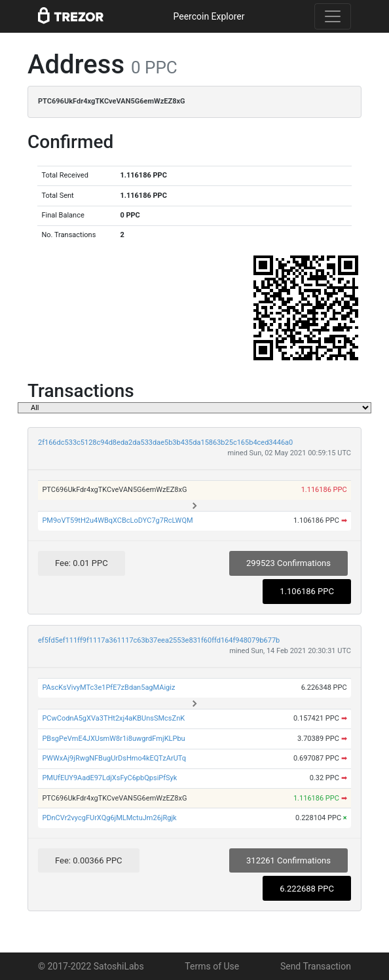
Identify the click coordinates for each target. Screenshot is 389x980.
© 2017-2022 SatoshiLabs (91, 966)
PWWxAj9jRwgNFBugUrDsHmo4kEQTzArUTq (114, 758)
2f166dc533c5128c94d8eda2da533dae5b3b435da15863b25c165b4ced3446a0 (165, 443)
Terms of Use (212, 966)
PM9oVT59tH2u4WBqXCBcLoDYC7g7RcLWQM (117, 520)
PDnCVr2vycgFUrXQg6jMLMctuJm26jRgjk (109, 818)
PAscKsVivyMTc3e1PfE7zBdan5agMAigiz (108, 688)
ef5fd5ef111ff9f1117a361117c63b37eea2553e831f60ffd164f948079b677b (159, 640)
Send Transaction (316, 966)
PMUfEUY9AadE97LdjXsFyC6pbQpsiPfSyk (109, 778)
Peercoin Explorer (209, 16)
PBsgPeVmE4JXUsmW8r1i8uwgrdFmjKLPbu (113, 739)
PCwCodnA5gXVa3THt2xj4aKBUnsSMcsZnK (113, 718)
